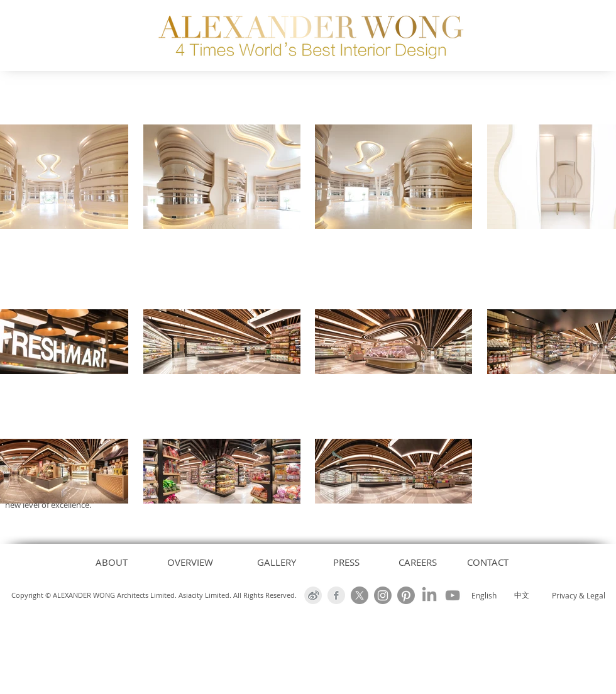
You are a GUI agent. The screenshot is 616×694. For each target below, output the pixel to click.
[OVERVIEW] (190, 562)
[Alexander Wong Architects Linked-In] (429, 595)
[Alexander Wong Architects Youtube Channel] (453, 595)
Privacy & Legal (579, 595)
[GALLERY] (277, 562)
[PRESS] (346, 562)
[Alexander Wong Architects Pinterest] (406, 595)
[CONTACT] (488, 562)
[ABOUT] (111, 562)
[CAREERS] (418, 562)
